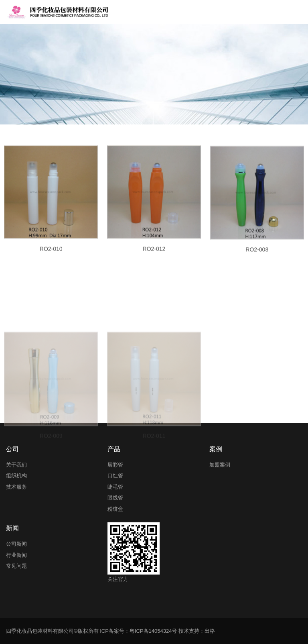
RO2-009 (51, 468)
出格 (210, 631)
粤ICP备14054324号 (153, 631)
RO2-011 (154, 468)
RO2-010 (51, 256)
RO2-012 (154, 256)
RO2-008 (257, 258)
